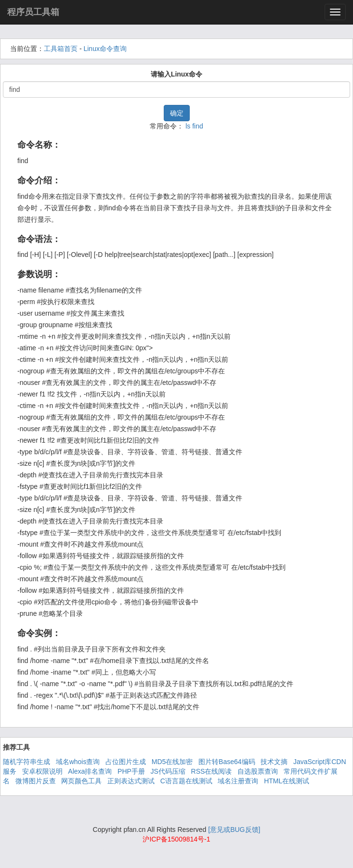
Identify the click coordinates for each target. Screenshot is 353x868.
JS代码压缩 (168, 771)
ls (188, 126)
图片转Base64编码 (227, 762)
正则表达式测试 (131, 781)
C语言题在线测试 (186, 781)
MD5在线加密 (172, 762)
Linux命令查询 (105, 49)
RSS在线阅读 (212, 771)
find (198, 126)
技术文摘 (274, 762)
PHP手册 (131, 771)
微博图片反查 (36, 781)
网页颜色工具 (81, 781)
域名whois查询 (78, 762)
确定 (177, 113)
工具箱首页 (61, 49)
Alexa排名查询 (90, 771)
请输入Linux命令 (176, 74)
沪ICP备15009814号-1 (176, 839)
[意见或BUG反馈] (234, 830)
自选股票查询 (258, 771)
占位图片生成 (126, 762)
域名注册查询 (238, 781)
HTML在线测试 (287, 781)
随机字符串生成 (26, 762)
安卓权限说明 (42, 771)
